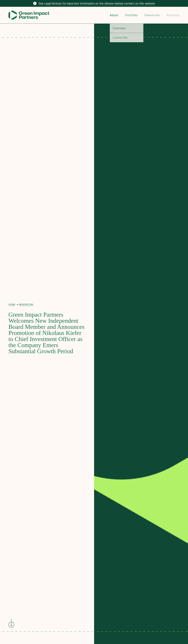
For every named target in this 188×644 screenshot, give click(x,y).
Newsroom (152, 15)
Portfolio (131, 15)
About (114, 15)
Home (12, 305)
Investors (173, 15)
